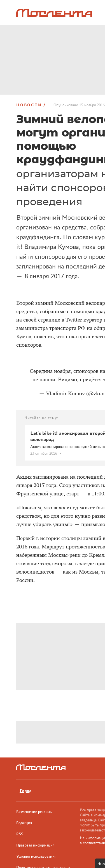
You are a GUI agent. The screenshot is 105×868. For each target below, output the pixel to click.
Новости (29, 105)
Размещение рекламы (34, 812)
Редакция (24, 823)
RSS (20, 834)
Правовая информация (35, 845)
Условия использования (36, 856)
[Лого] (54, 13)
